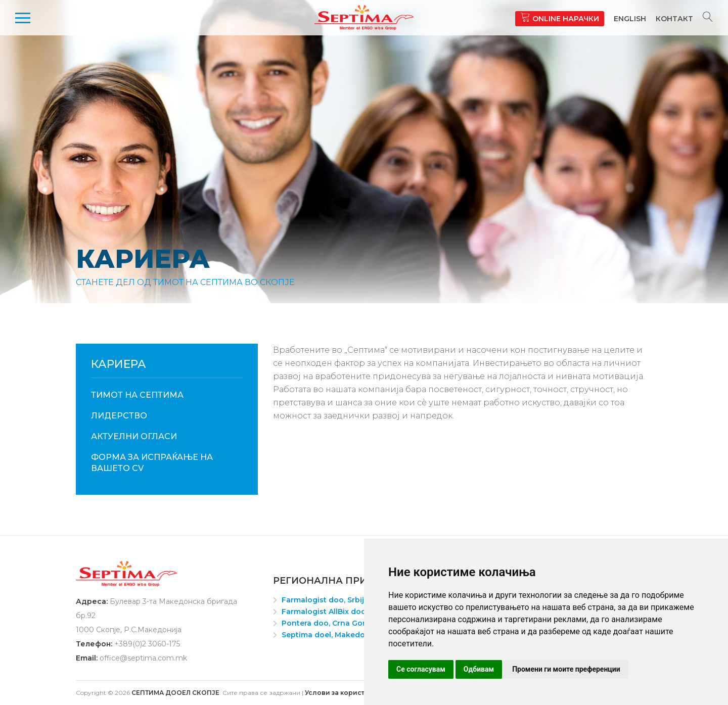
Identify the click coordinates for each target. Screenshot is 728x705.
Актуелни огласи (134, 436)
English (630, 19)
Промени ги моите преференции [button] (566, 669)
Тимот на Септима (137, 395)
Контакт (674, 19)
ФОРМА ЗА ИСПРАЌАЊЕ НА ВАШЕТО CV (152, 463)
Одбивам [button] (479, 669)
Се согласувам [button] (421, 669)
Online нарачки (560, 17)
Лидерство (119, 416)
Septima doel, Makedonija (330, 635)
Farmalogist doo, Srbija (325, 600)
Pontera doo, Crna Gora (326, 623)
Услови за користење (342, 693)
